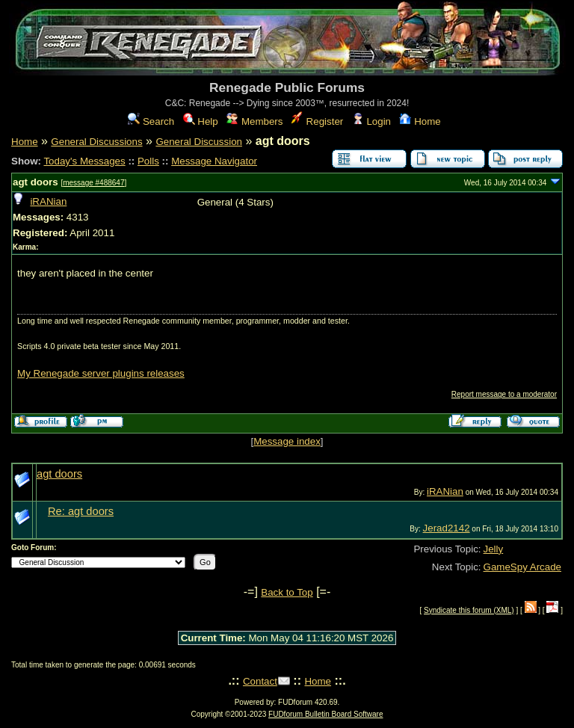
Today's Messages (84, 161)
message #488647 (93, 183)
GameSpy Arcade (522, 567)
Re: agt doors (81, 511)
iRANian (48, 201)
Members (254, 121)
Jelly (494, 549)
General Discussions (96, 142)
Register (317, 121)
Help (201, 121)
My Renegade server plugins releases (101, 373)
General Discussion (199, 142)
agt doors (36, 182)
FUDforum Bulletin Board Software (325, 714)
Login (371, 121)
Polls (148, 161)
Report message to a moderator (504, 394)
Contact (260, 681)
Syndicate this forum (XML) (469, 610)
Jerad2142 (447, 528)
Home (420, 121)
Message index (287, 441)
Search (151, 121)
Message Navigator (214, 161)
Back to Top (287, 592)
